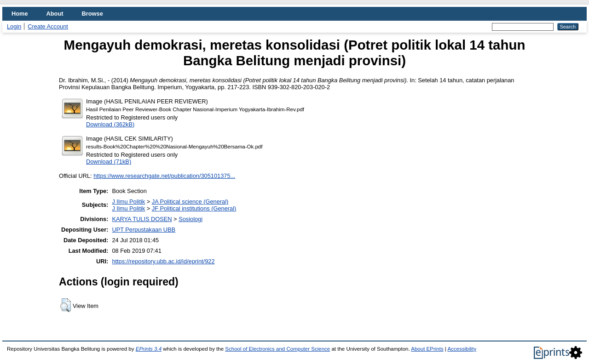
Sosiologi (191, 219)
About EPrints (427, 349)
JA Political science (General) (190, 202)
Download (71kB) (109, 162)
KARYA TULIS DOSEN (142, 219)
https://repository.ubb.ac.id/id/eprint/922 (163, 261)
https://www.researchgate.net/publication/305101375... (164, 176)
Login (14, 26)
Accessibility (462, 349)
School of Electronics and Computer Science (277, 349)
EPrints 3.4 (149, 349)
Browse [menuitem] (92, 14)
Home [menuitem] (20, 14)
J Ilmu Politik (128, 202)
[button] (66, 305)
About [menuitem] (55, 14)
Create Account (48, 26)
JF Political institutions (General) (194, 208)
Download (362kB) (110, 124)
